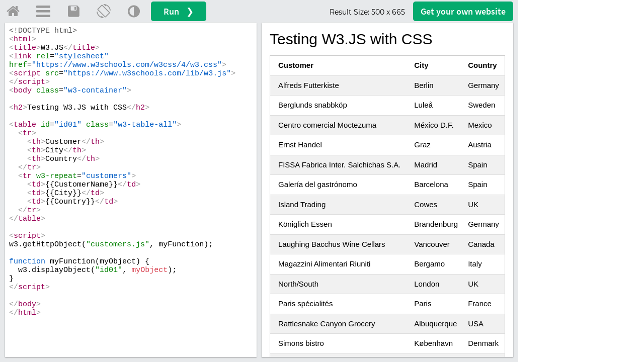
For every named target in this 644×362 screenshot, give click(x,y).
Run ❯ (179, 11)
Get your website (463, 11)
